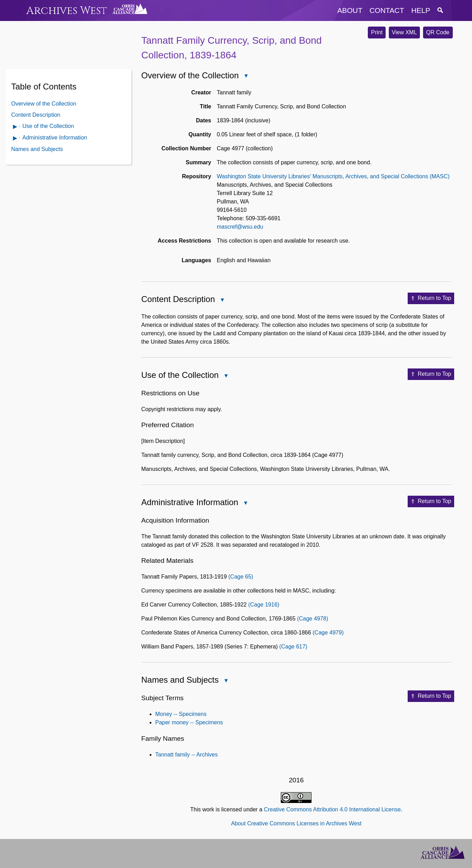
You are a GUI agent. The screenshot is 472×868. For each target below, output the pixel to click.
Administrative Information (55, 138)
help (421, 10)
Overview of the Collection (44, 104)
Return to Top (431, 299)
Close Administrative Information (245, 504)
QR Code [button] (438, 32)
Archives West (67, 11)
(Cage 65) (241, 577)
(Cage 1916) (264, 605)
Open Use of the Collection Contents (15, 127)
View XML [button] (405, 32)
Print (377, 32)
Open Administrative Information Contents (15, 139)
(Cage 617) (293, 647)
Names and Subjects (37, 149)
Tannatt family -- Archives (187, 755)
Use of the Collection (48, 126)
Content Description (36, 115)
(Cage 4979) (328, 633)
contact (387, 10)
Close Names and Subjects (226, 681)
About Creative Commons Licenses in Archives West (296, 823)
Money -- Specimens (181, 714)
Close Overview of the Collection (246, 76)
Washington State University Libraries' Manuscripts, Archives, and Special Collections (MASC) (333, 176)
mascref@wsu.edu (240, 227)
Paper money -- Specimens (189, 722)
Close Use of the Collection (226, 376)
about (350, 10)
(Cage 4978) (313, 619)
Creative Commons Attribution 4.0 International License (332, 809)
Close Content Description (222, 300)
